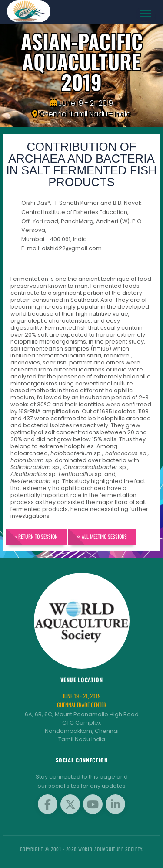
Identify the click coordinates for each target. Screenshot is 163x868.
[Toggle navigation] (146, 14)
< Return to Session (36, 536)
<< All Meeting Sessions (102, 536)
